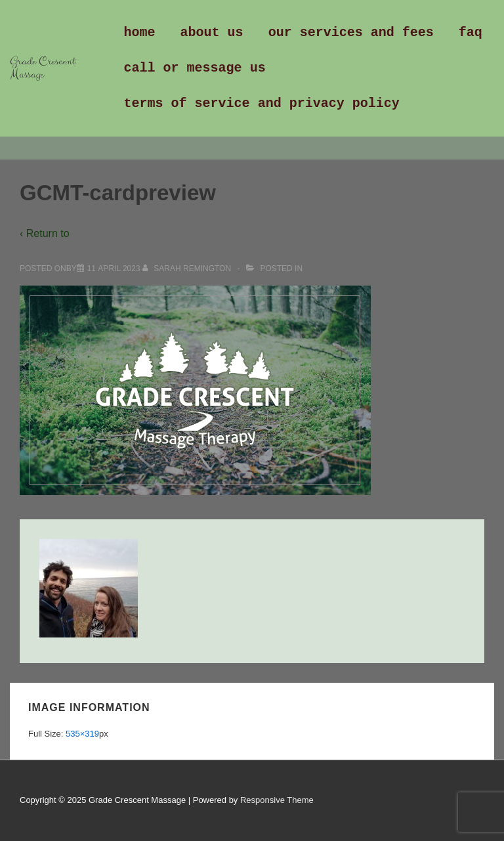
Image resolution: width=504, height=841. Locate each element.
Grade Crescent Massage (43, 68)
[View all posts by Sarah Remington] (188, 269)
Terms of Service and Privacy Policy (262, 103)
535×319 (82, 734)
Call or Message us (195, 68)
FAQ (471, 32)
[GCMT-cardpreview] (114, 269)
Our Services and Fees (351, 32)
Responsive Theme (277, 800)
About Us (212, 32)
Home (140, 32)
